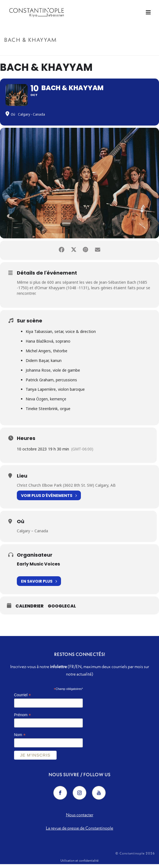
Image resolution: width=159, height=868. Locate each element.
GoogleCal (62, 610)
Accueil (64, 52)
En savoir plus (39, 585)
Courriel (22, 699)
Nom (20, 739)
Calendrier (30, 610)
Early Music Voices (38, 568)
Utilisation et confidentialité (79, 864)
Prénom (22, 719)
